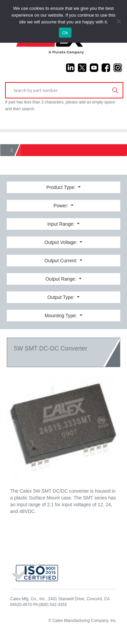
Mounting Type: (61, 316)
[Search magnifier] (115, 90)
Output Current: (62, 261)
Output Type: (62, 297)
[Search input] (61, 90)
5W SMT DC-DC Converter (51, 348)
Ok (65, 33)
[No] (119, 21)
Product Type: (62, 187)
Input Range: (62, 224)
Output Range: (61, 279)
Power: (61, 206)
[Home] (12, 150)
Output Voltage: (62, 242)
